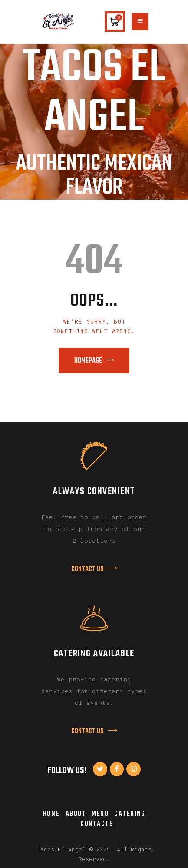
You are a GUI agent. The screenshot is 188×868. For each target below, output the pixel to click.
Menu (100, 814)
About (76, 814)
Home (51, 814)
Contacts (97, 824)
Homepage (88, 361)
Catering (130, 814)
